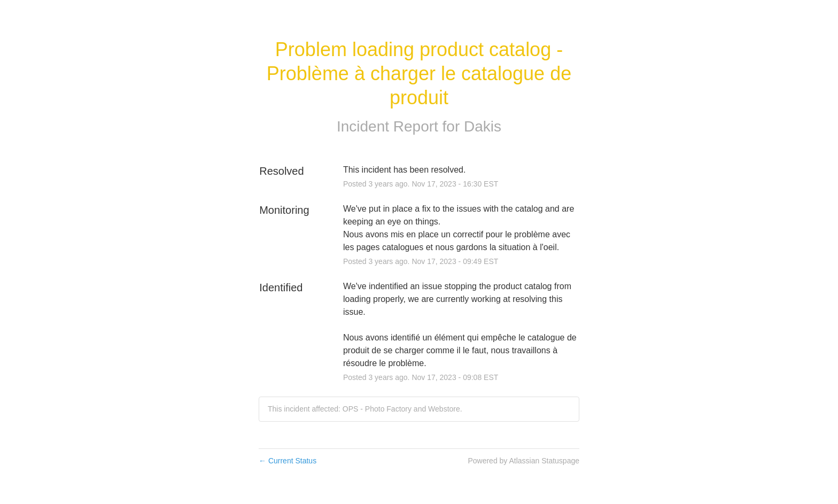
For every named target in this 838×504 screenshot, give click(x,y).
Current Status (288, 461)
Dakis (483, 126)
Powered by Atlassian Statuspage (523, 461)
